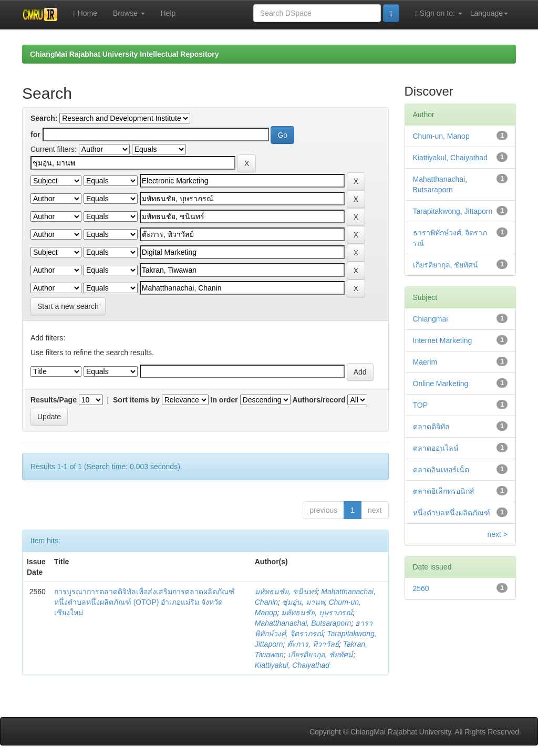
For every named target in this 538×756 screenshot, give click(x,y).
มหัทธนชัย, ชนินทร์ (286, 592)
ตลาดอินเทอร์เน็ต (441, 470)
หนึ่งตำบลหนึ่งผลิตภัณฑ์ (452, 513)
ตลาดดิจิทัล (431, 427)
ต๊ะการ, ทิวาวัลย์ (313, 644)
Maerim (425, 362)
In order (224, 400)
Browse (129, 13)
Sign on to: (439, 13)
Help (168, 13)
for (35, 134)
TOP (421, 405)
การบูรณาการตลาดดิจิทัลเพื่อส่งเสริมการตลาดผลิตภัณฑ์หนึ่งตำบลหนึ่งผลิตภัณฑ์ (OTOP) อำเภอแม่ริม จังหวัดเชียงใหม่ (144, 602)
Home (85, 13)
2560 (421, 588)
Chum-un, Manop (441, 136)
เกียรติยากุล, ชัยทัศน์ (321, 655)
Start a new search (68, 306)
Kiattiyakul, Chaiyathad (292, 665)
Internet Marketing (443, 340)
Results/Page (54, 400)
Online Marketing (441, 384)
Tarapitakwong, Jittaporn (453, 211)
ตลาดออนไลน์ (436, 448)
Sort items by (136, 400)
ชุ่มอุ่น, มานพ (303, 602)
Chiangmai (431, 319)
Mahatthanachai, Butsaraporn (303, 623)
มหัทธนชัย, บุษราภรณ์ (317, 613)
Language (489, 13)
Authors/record (319, 400)
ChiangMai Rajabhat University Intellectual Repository (124, 54)
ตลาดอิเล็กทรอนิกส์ (444, 491)
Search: (44, 118)
